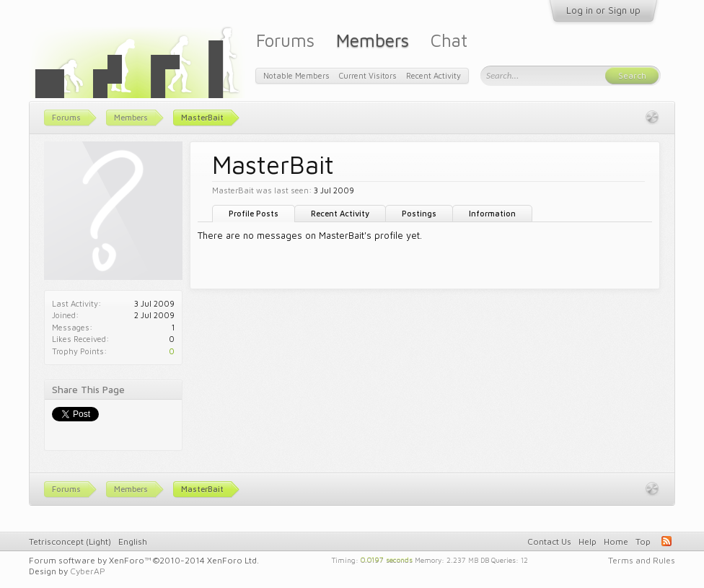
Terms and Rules (642, 560)
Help (588, 541)
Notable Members (296, 75)
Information (492, 213)
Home (616, 541)
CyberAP (88, 571)
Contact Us (549, 541)
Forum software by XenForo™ (144, 560)
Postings (419, 213)
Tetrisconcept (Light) (70, 541)
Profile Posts (254, 213)
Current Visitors (368, 75)
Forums (285, 40)
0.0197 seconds (387, 559)
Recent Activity (340, 213)
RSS (666, 541)
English (133, 541)
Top (643, 541)
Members (373, 40)
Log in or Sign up (603, 10)
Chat (449, 40)
